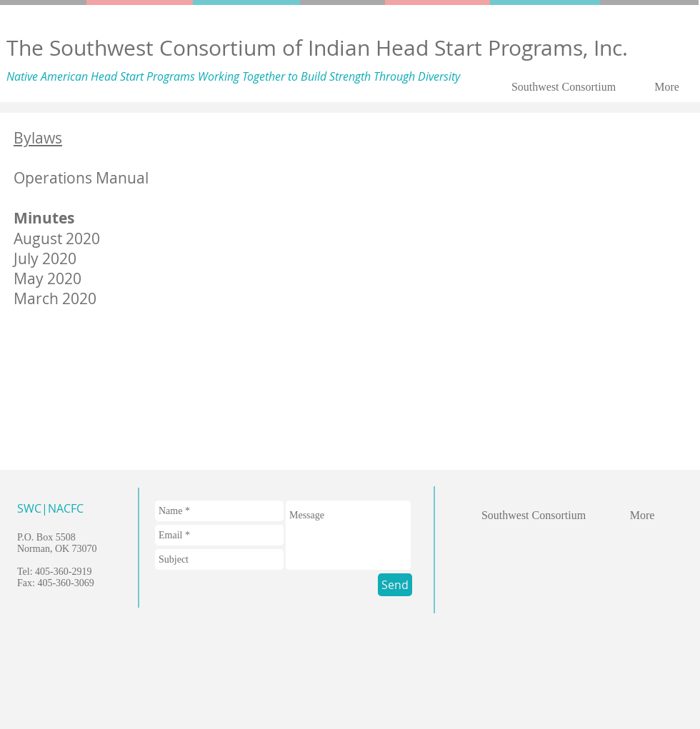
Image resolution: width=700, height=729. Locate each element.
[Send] (395, 585)
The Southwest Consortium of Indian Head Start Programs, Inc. (317, 48)
